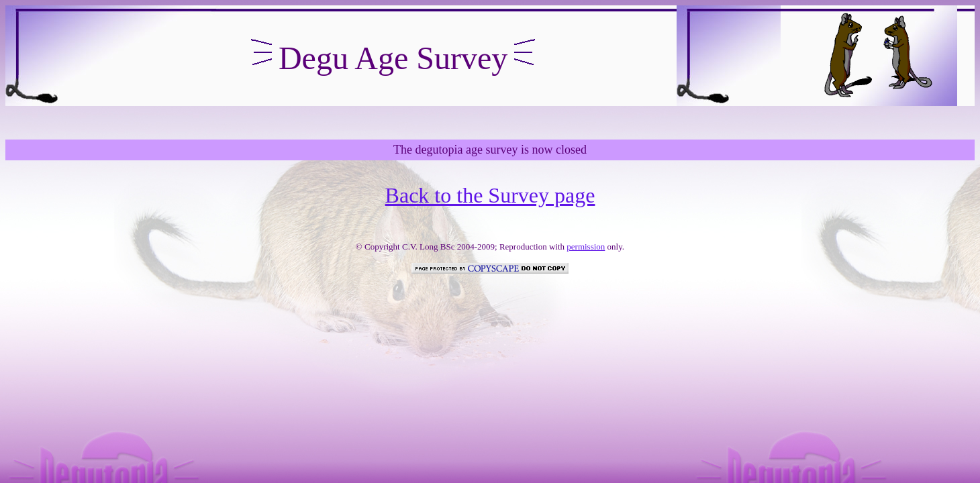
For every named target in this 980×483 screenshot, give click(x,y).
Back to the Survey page (490, 195)
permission (586, 247)
